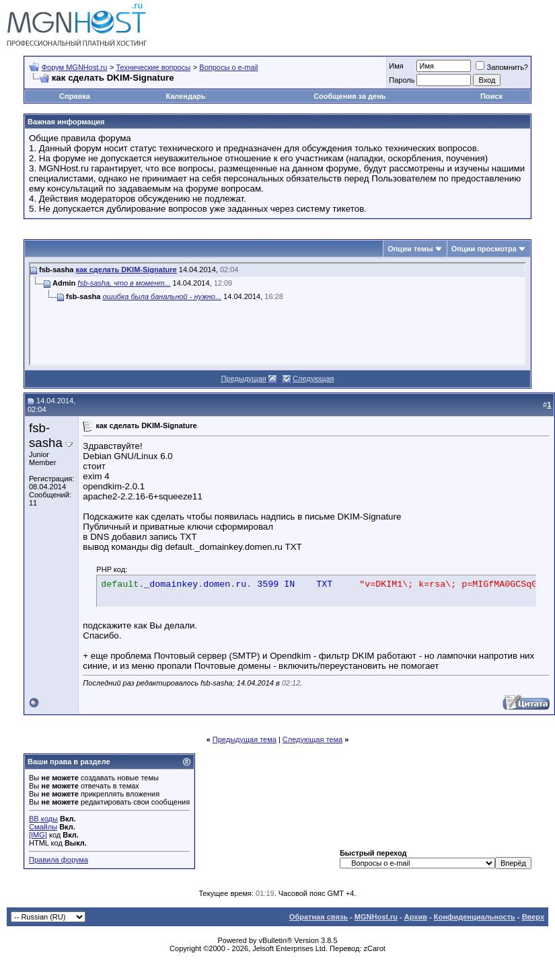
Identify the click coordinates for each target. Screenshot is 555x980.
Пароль (402, 80)
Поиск (491, 96)
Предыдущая (243, 378)
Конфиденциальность (475, 917)
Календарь (185, 96)
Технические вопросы (153, 67)
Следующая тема (312, 739)
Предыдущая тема (245, 739)
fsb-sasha (46, 435)
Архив (416, 917)
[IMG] (38, 835)
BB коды (43, 819)
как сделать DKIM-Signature (126, 270)
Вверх (533, 917)
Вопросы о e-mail (228, 67)
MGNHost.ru (376, 917)
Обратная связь (319, 917)
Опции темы (410, 249)
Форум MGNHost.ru (75, 67)
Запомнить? (502, 67)
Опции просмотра (484, 249)
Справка (75, 96)
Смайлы (43, 827)
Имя (396, 66)
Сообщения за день (349, 96)
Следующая (313, 378)
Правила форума (59, 860)
